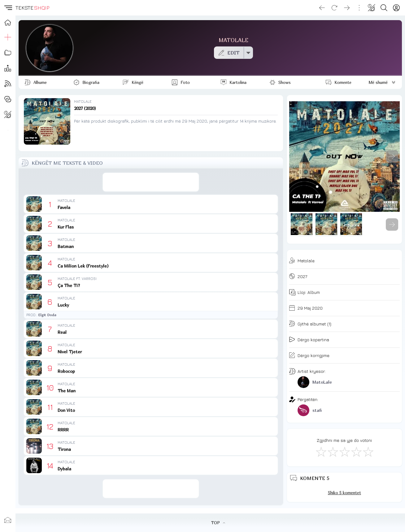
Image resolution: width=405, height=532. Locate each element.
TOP (218, 523)
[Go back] (322, 8)
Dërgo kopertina (313, 340)
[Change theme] (372, 8)
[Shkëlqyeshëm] (368, 451)
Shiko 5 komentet (344, 493)
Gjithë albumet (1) (314, 324)
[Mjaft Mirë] (356, 451)
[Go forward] (347, 8)
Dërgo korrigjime (314, 355)
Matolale (306, 261)
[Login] (396, 8)
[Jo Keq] (333, 451)
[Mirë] (344, 451)
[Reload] (334, 8)
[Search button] (384, 8)
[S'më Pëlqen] (321, 451)
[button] (8, 8)
